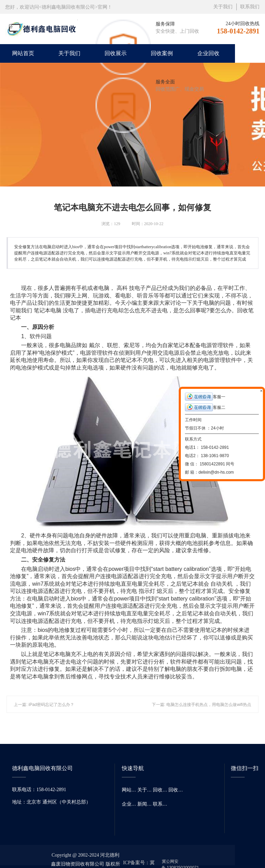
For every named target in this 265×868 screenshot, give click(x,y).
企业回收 (208, 53)
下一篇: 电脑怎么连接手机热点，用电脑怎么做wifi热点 (202, 705)
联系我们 (250, 7)
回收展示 (116, 53)
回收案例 (162, 53)
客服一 (205, 397)
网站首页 (23, 53)
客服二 (205, 407)
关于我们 (223, 7)
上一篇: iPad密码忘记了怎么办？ (44, 705)
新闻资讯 (145, 804)
